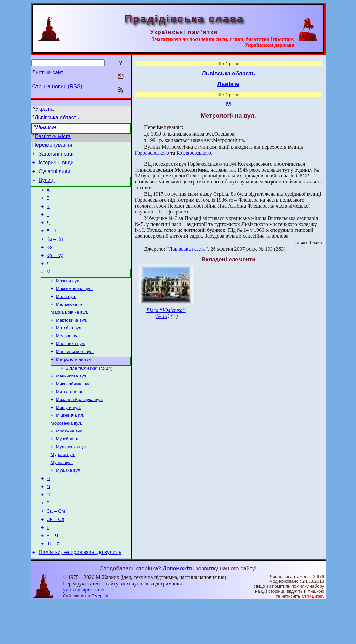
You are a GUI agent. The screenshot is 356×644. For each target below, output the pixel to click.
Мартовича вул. (72, 340)
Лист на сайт (48, 73)
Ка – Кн (55, 251)
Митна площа (70, 417)
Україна (45, 109)
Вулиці (47, 185)
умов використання (84, 631)
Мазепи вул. (68, 297)
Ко (49, 260)
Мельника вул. (71, 365)
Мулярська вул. (72, 477)
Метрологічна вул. (74, 382)
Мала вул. (66, 314)
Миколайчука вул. (74, 409)
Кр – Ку (55, 269)
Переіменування (52, 146)
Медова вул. (68, 357)
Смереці (100, 638)
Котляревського (194, 153)
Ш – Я (53, 585)
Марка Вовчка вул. (70, 331)
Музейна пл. (68, 468)
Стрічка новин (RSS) (57, 87)
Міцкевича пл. (70, 443)
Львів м (46, 127)
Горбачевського (152, 153)
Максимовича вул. (75, 306)
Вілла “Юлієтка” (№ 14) (89, 392)
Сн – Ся (55, 557)
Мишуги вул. (69, 434)
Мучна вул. (62, 494)
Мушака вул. (69, 502)
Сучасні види (55, 175)
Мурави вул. (63, 485)
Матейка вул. (69, 348)
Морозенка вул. (66, 451)
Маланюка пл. (70, 323)
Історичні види (56, 166)
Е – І (51, 242)
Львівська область (57, 117)
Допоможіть (178, 610)
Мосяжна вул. (70, 460)
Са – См (56, 548)
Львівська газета (187, 249)
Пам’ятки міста (53, 136)
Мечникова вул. (72, 400)
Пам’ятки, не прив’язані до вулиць (80, 594)
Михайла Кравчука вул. (79, 426)
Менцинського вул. (75, 374)
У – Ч (52, 576)
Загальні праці (56, 156)
